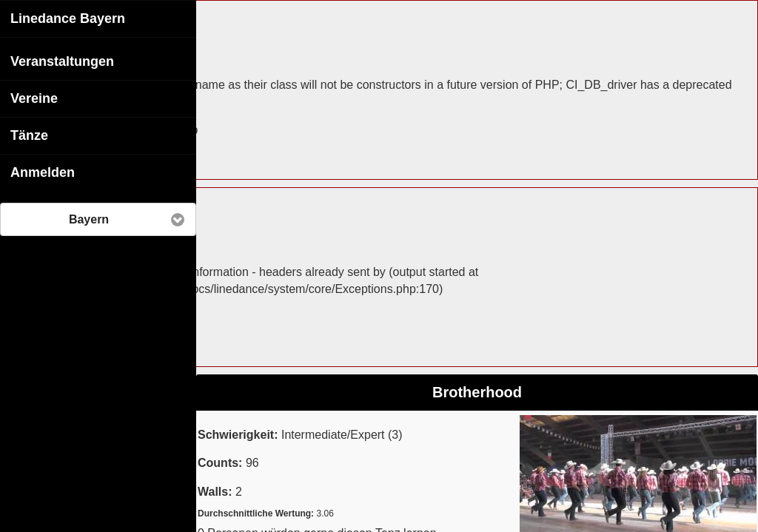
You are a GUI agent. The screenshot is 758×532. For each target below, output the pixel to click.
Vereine (34, 98)
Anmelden (43, 172)
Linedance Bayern (68, 18)
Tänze (29, 135)
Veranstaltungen (62, 61)
